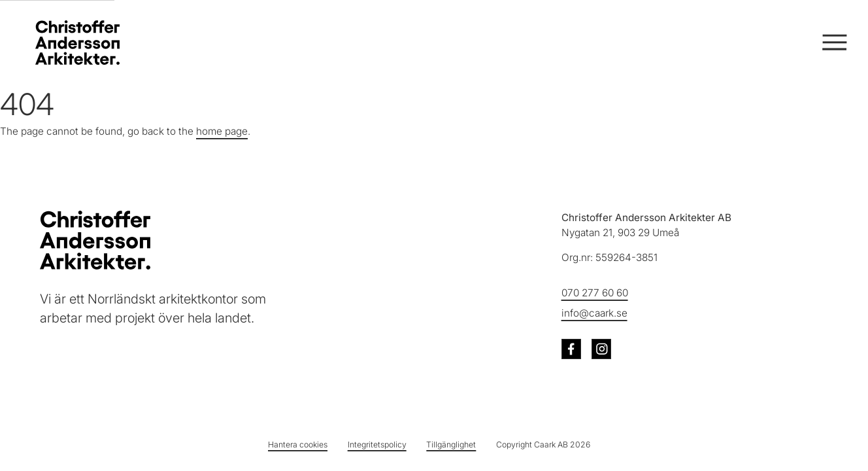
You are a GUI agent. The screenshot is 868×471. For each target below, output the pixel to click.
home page (222, 131)
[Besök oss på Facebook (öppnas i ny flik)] (572, 349)
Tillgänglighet (451, 445)
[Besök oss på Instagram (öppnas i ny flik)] (602, 349)
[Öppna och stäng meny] (833, 43)
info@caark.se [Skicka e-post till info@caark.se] (594, 312)
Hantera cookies (298, 445)
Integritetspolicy (377, 445)
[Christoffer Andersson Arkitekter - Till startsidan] (95, 240)
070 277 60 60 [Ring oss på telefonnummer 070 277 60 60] (595, 292)
